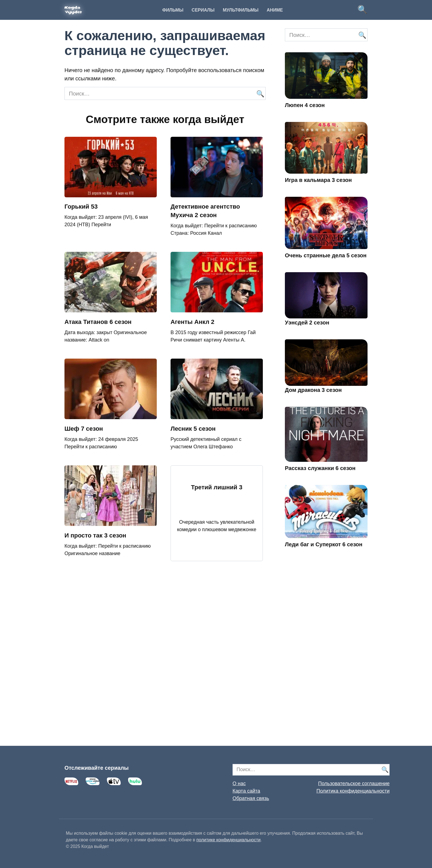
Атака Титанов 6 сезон (98, 322)
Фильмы (173, 10)
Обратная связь (251, 798)
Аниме (275, 10)
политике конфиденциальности (229, 840)
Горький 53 (81, 207)
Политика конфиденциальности (353, 791)
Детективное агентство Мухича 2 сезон (205, 211)
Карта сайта (246, 791)
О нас (239, 784)
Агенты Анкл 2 (192, 322)
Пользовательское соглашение (354, 784)
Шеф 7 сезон (84, 429)
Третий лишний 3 (217, 487)
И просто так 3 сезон (95, 535)
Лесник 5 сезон (193, 429)
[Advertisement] (326, 655)
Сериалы (203, 10)
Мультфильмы (241, 10)
